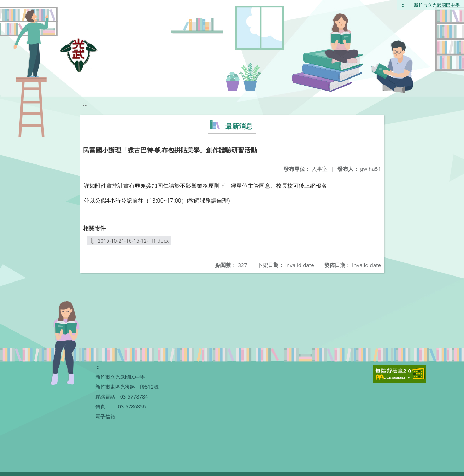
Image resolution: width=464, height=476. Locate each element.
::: (403, 5)
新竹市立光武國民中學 (437, 5)
